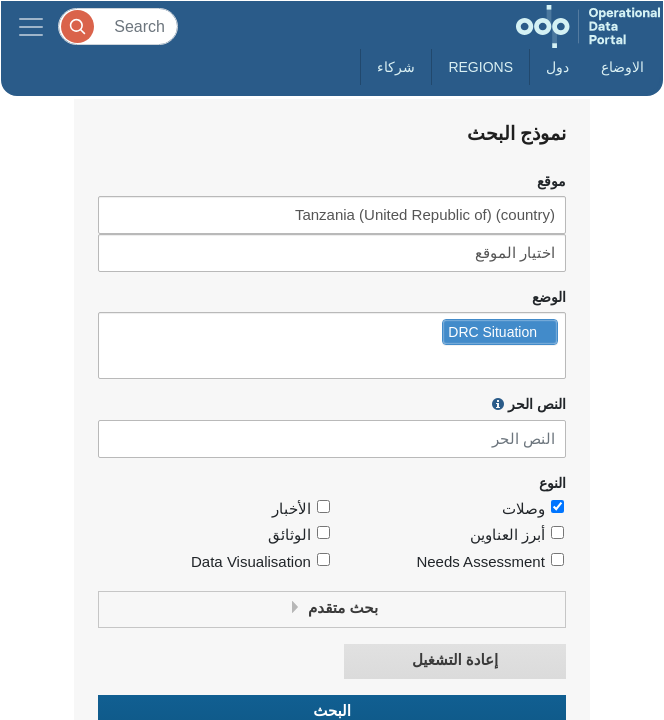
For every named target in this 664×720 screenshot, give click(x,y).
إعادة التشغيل (455, 660)
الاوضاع (622, 67)
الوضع (549, 297)
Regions (480, 67)
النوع (552, 483)
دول (557, 67)
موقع (551, 181)
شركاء (396, 67)
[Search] (118, 26)
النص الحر (529, 404)
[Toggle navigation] (31, 26)
